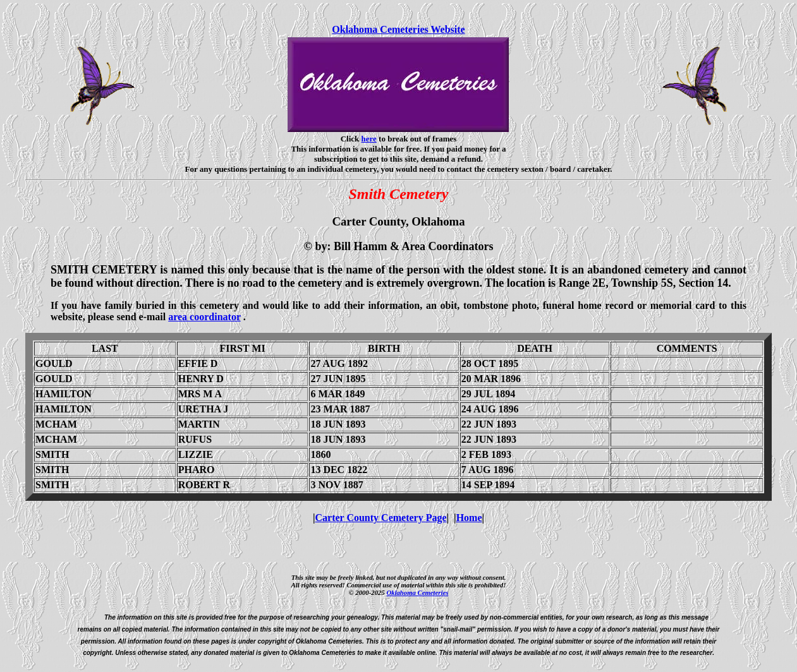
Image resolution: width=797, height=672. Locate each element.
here (369, 139)
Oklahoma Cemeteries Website (398, 29)
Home (469, 518)
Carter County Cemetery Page (381, 518)
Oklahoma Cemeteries (417, 592)
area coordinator (204, 317)
